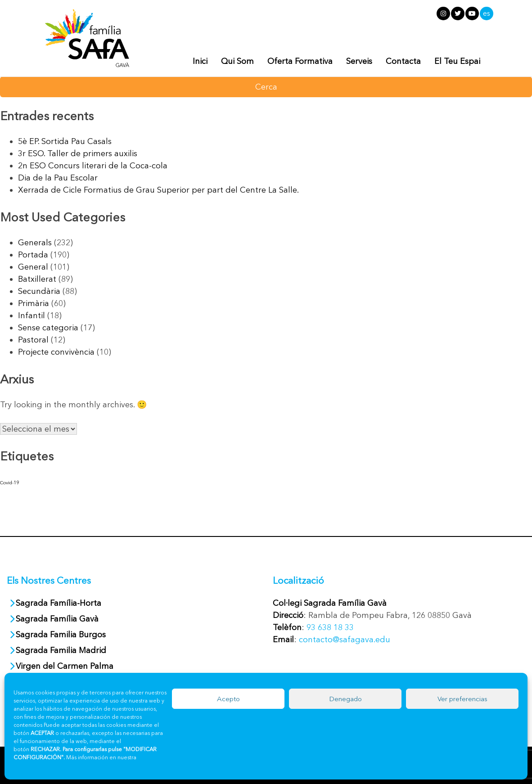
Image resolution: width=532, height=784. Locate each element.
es (487, 13)
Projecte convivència (56, 352)
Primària (34, 303)
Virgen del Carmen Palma (65, 666)
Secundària (39, 291)
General (33, 267)
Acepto (228, 699)
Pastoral (33, 340)
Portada (33, 255)
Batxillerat (37, 279)
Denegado (345, 699)
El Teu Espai (457, 61)
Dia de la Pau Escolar (58, 178)
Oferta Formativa (300, 61)
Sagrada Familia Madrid (61, 650)
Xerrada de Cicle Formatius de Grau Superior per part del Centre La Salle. (158, 190)
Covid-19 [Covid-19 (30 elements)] (9, 483)
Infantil (32, 315)
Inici (200, 61)
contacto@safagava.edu (345, 640)
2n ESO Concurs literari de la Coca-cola (93, 166)
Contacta (403, 61)
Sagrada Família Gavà (58, 619)
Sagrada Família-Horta (59, 603)
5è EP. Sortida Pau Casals (65, 141)
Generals (35, 243)
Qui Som (237, 61)
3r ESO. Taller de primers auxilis (78, 153)
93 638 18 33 (330, 627)
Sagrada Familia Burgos (61, 635)
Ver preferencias (462, 699)
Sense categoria (48, 328)
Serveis (359, 61)
